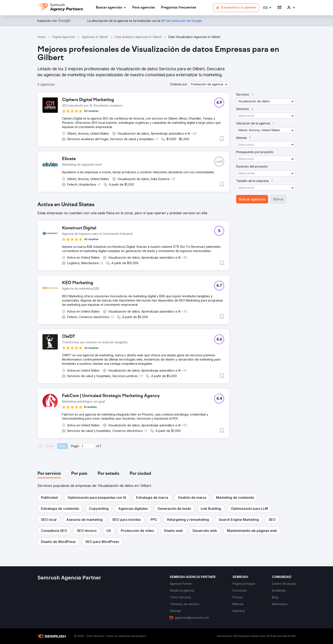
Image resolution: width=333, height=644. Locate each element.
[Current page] (87, 446)
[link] (144, 8)
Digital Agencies (64, 37)
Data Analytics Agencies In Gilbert (138, 37)
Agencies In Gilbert (95, 37)
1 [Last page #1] (101, 446)
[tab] (49, 474)
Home (42, 37)
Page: (75, 446)
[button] (268, 8)
